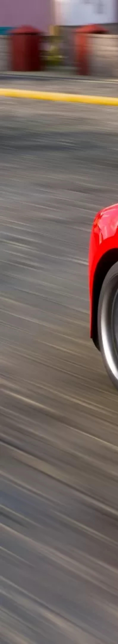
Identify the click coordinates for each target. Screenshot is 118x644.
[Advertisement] (40, 45)
